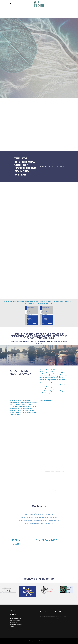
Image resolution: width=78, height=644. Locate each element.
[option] (10, 591)
